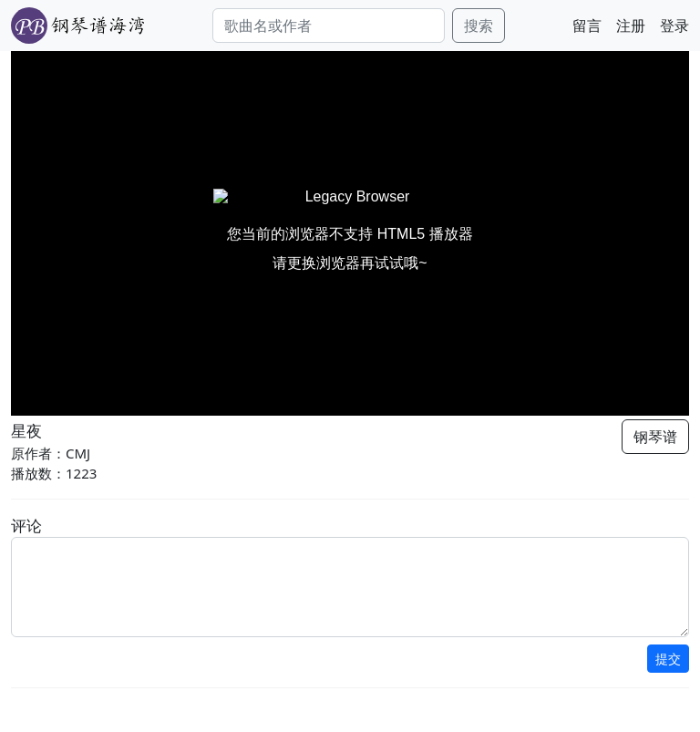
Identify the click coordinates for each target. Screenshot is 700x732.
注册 (631, 26)
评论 (26, 526)
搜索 (479, 26)
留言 (587, 26)
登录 (674, 26)
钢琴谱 (655, 437)
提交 (668, 659)
